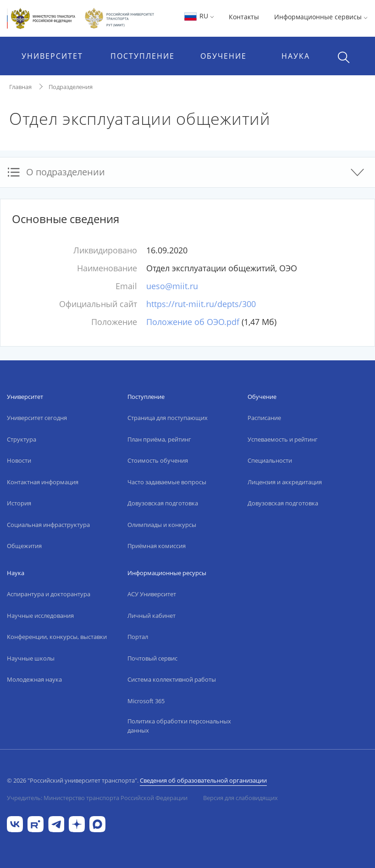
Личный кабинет (152, 616)
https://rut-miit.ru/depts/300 (201, 304)
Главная (20, 87)
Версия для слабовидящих (240, 798)
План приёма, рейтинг (159, 439)
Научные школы (31, 658)
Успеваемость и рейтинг (283, 439)
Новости (19, 460)
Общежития (24, 546)
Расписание (264, 418)
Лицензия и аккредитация (285, 482)
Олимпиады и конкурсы (162, 525)
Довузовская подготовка (163, 503)
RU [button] (199, 16)
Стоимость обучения (158, 460)
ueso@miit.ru (172, 286)
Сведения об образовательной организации (203, 780)
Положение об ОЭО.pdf (193, 322)
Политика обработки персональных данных (179, 726)
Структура (22, 439)
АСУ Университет (152, 594)
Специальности (270, 460)
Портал (138, 637)
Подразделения (71, 87)
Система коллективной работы (172, 679)
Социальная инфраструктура (48, 525)
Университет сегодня (37, 418)
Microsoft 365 (146, 701)
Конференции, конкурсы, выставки (57, 637)
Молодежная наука (34, 679)
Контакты (244, 17)
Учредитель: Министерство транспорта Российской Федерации (97, 798)
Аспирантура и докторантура (49, 594)
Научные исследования (40, 616)
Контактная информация (43, 482)
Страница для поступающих (168, 418)
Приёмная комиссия (157, 546)
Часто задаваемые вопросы (167, 482)
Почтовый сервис (152, 658)
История (19, 503)
